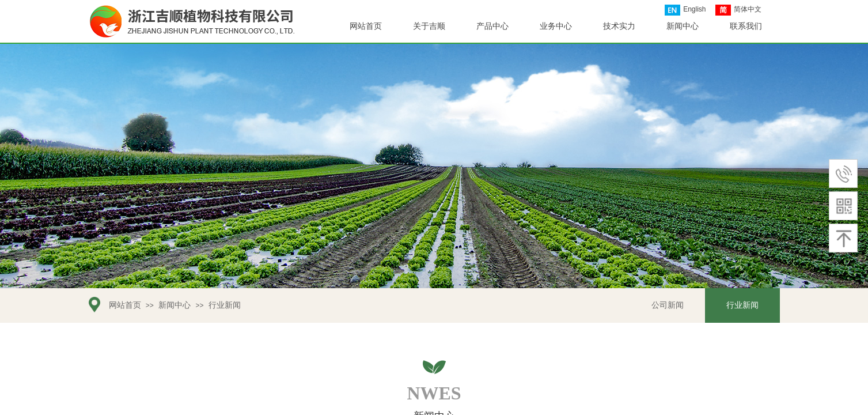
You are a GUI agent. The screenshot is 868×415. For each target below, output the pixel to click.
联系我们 (746, 26)
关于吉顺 (429, 26)
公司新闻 (668, 305)
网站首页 (125, 305)
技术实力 (619, 26)
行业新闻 (225, 305)
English (685, 10)
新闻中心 (175, 305)
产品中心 (492, 26)
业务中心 (556, 26)
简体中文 (738, 10)
